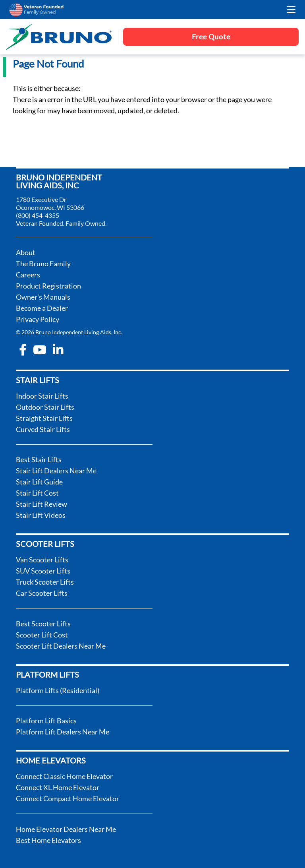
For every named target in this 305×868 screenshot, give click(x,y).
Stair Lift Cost (37, 493)
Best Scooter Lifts (43, 624)
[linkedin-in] (58, 350)
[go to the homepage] (59, 37)
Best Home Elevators (48, 840)
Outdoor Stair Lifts (45, 407)
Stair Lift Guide (39, 482)
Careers (28, 275)
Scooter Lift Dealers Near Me (61, 646)
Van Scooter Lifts (42, 560)
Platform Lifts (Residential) (58, 690)
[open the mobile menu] (291, 10)
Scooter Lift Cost (42, 635)
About (26, 252)
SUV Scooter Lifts (43, 571)
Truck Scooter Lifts (45, 582)
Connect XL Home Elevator (58, 787)
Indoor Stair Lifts (42, 396)
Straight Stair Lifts (44, 418)
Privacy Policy (38, 319)
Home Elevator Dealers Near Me (66, 829)
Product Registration (48, 286)
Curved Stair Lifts (43, 429)
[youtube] (40, 350)
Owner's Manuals (43, 297)
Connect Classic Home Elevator (64, 776)
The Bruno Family (43, 263)
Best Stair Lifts (39, 459)
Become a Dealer (42, 308)
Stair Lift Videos (41, 515)
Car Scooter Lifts (42, 593)
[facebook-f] (23, 350)
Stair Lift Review (42, 504)
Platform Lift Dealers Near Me (63, 732)
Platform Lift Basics (46, 721)
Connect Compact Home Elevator (68, 798)
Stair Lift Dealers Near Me (56, 471)
